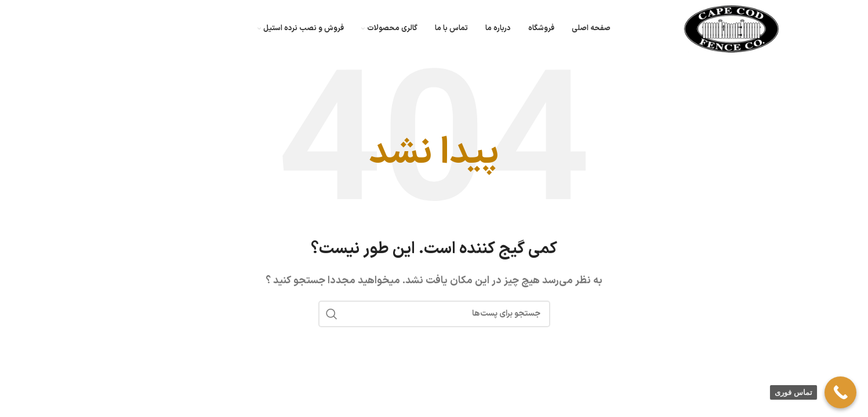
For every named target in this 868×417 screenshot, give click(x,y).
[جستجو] (434, 314)
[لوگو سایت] (731, 28)
